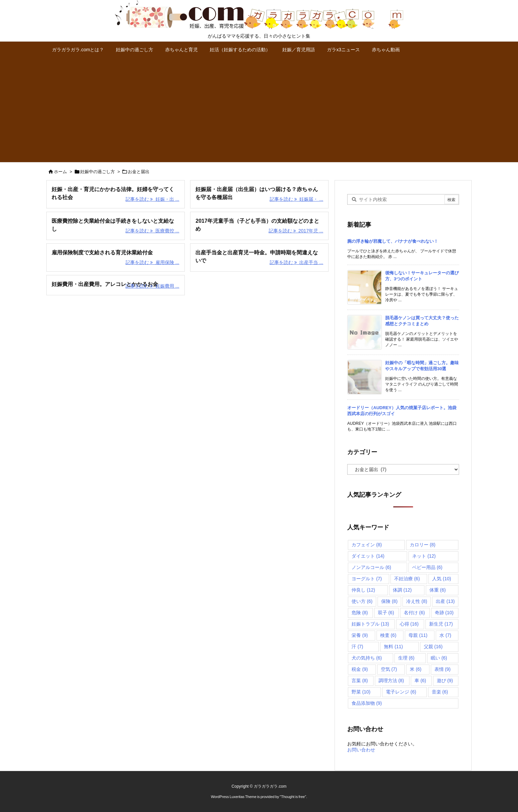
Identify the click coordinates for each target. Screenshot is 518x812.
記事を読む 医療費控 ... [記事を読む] (152, 231)
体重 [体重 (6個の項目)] (438, 590)
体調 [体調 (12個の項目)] (402, 590)
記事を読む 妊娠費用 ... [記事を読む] (152, 286)
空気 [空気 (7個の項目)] (389, 669)
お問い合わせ (361, 750)
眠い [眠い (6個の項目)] (439, 658)
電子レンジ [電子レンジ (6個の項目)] (401, 692)
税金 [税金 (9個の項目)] (360, 669)
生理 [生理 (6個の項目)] (406, 658)
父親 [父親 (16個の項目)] (433, 647)
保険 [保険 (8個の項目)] (389, 601)
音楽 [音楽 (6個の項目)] (440, 692)
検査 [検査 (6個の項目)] (388, 635)
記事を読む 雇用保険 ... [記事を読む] (152, 262)
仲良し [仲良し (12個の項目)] (363, 590)
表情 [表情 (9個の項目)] (443, 669)
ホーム (60, 172)
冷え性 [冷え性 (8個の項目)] (417, 601)
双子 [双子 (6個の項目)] (386, 613)
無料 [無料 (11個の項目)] (393, 647)
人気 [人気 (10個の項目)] (442, 579)
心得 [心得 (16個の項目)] (409, 624)
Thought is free (293, 797)
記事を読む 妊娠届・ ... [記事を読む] (296, 199)
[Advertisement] (259, 112)
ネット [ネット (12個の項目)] (424, 556)
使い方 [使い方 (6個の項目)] (362, 601)
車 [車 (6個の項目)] (420, 680)
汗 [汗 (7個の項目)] (357, 647)
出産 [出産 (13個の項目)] (445, 601)
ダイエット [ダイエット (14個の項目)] (368, 556)
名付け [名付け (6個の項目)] (414, 613)
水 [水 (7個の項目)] (445, 635)
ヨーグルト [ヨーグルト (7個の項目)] (367, 579)
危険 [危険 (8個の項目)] (360, 613)
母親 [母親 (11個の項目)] (418, 635)
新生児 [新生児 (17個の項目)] (441, 624)
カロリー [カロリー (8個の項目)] (423, 545)
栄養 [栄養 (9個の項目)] (360, 635)
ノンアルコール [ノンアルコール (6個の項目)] (371, 567)
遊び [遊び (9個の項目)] (445, 680)
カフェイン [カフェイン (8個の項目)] (367, 545)
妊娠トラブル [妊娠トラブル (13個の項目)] (370, 624)
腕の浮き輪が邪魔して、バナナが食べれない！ (393, 241)
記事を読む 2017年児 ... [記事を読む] (296, 231)
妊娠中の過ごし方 (98, 172)
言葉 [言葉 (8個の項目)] (360, 680)
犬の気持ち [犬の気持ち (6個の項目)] (367, 658)
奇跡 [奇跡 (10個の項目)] (444, 613)
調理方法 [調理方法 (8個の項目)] (391, 680)
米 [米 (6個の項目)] (416, 669)
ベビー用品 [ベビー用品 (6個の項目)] (427, 567)
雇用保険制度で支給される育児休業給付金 (102, 253)
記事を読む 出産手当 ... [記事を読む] (296, 262)
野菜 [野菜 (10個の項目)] (361, 692)
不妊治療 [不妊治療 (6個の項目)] (407, 579)
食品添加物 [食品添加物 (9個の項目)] (367, 703)
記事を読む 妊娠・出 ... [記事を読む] (152, 199)
